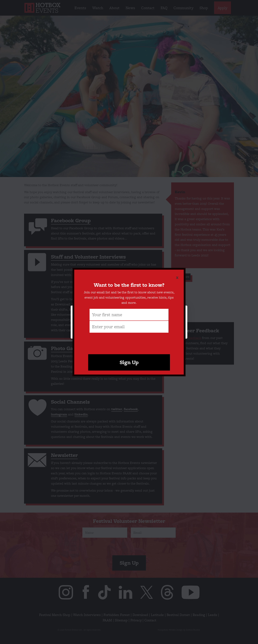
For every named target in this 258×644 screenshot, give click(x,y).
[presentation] (129, 342)
